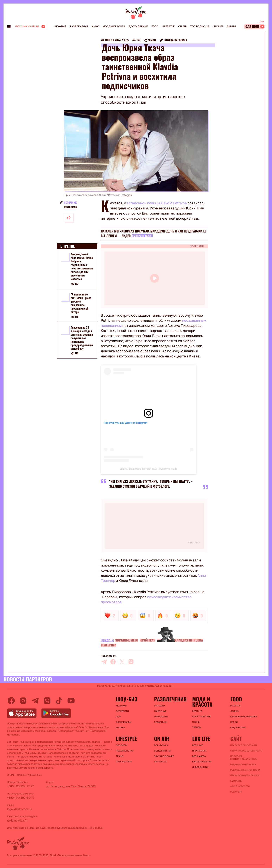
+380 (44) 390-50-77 (21, 798)
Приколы (159, 706)
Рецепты (235, 706)
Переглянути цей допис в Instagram (126, 423)
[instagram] (23, 701)
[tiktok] (59, 701)
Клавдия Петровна (189, 640)
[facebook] (113, 662)
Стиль (196, 722)
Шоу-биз (60, 26)
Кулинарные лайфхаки (244, 717)
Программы (199, 751)
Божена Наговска (175, 40)
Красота (197, 711)
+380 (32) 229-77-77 (20, 786)
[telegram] (104, 662)
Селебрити (109, 645)
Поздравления (125, 751)
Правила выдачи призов (245, 775)
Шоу (119, 717)
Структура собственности (246, 751)
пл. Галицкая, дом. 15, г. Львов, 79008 (71, 786)
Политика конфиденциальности (244, 758)
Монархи (121, 706)
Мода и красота (114, 26)
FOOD (155, 26)
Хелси (234, 722)
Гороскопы (161, 717)
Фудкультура (238, 728)
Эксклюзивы (124, 722)
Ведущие (197, 745)
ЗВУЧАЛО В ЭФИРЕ (164, 756)
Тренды (197, 727)
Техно (120, 756)
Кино (95, 26)
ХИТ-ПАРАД (160, 762)
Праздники (161, 722)
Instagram (127, 195)
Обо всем (122, 745)
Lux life (218, 26)
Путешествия (124, 762)
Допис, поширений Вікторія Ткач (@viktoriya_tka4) (148, 469)
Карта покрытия (202, 762)
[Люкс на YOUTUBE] (30, 27)
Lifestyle (168, 26)
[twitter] (122, 662)
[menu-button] (9, 27)
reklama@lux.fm (18, 820)
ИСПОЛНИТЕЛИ (162, 751)
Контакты (236, 781)
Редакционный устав (243, 765)
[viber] (131, 662)
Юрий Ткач (148, 640)
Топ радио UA (200, 26)
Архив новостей (240, 786)
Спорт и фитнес (201, 716)
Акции (231, 26)
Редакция (236, 792)
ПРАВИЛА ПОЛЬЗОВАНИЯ (244, 745)
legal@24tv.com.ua (20, 809)
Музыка (121, 728)
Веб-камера (199, 756)
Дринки (235, 711)
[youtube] (71, 701)
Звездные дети (127, 640)
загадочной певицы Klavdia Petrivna (156, 203)
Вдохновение (138, 26)
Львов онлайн (201, 767)
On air (183, 26)
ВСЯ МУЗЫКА (161, 745)
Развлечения (79, 26)
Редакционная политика (245, 770)
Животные (160, 711)
